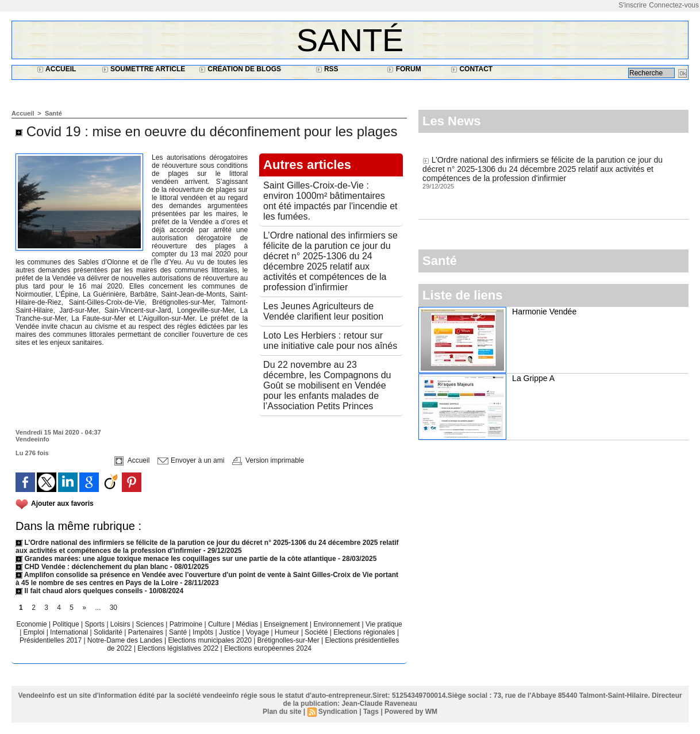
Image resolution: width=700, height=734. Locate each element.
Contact (472, 69)
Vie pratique (384, 624)
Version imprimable (268, 460)
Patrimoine (187, 624)
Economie (32, 624)
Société (316, 632)
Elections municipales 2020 (209, 640)
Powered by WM (411, 712)
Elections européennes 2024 (268, 648)
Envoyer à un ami (191, 460)
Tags (371, 712)
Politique (67, 624)
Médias (248, 624)
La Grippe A (533, 378)
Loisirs (121, 624)
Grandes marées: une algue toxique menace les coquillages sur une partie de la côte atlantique (176, 559)
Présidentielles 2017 (51, 640)
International (70, 632)
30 (114, 608)
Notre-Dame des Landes (126, 640)
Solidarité (109, 632)
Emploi (35, 632)
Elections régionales (365, 632)
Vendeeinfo (32, 439)
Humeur (288, 632)
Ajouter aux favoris (62, 504)
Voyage (257, 632)
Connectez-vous (674, 5)
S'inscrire (632, 5)
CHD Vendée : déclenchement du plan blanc (92, 567)
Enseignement (287, 624)
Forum (404, 69)
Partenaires (147, 632)
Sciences (151, 624)
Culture (220, 624)
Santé (350, 40)
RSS (327, 69)
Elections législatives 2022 (178, 648)
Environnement (336, 624)
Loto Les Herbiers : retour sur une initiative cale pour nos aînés (330, 341)
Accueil (56, 69)
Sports (95, 624)
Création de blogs (240, 69)
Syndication (338, 712)
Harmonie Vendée (544, 312)
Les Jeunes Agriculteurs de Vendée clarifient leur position (323, 311)
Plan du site (282, 712)
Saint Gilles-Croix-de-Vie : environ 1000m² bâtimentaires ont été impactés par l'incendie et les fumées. (330, 201)
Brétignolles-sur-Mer (289, 640)
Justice (231, 632)
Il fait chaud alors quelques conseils (80, 591)
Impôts (203, 632)
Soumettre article (144, 69)
